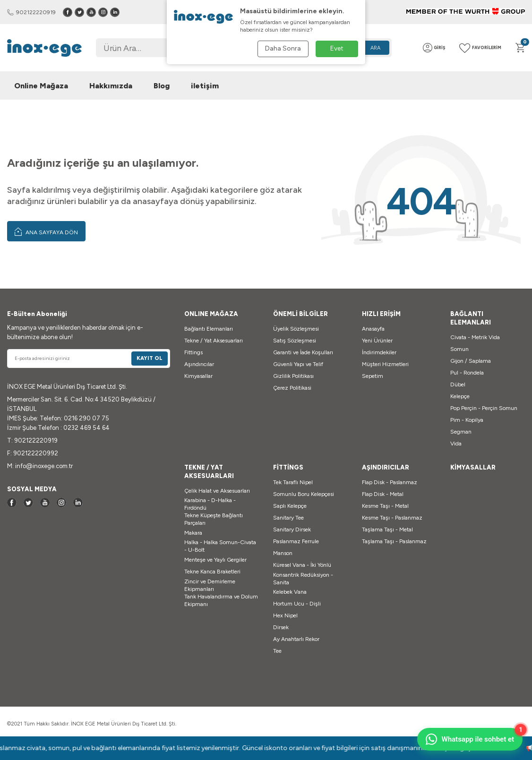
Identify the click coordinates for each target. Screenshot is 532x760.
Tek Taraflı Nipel (293, 482)
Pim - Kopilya (467, 420)
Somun (459, 349)
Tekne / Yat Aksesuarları (214, 341)
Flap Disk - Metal (383, 494)
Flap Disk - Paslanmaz (390, 482)
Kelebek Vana (290, 592)
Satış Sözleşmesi (295, 341)
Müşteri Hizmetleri (385, 364)
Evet (337, 48)
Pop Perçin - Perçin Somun (484, 408)
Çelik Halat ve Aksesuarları (217, 491)
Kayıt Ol (150, 358)
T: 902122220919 (32, 440)
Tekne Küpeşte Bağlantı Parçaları (214, 519)
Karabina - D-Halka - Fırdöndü (210, 504)
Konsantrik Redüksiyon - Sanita (303, 579)
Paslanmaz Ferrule (296, 541)
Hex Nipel (285, 615)
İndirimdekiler (379, 352)
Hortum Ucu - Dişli (297, 604)
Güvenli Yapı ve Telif (298, 364)
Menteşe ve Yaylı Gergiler (215, 560)
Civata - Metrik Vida (475, 337)
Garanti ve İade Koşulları (303, 352)
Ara (375, 48)
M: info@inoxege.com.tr (40, 466)
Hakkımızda (111, 86)
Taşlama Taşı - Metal (387, 529)
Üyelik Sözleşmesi (296, 329)
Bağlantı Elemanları (209, 329)
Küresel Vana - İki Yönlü (302, 565)
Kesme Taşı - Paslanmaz (392, 518)
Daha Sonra (283, 48)
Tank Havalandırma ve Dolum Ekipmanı (221, 600)
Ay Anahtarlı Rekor (296, 639)
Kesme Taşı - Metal (385, 506)
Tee (277, 651)
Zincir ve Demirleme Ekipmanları (210, 585)
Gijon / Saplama (471, 361)
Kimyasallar (198, 376)
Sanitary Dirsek (292, 529)
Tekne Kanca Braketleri (212, 572)
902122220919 (31, 12)
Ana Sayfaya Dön (46, 231)
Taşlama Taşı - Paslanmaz (394, 541)
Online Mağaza (41, 86)
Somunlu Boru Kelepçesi (304, 494)
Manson (283, 553)
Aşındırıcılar (199, 364)
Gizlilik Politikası (293, 376)
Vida (456, 444)
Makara (193, 533)
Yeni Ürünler (377, 341)
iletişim (205, 86)
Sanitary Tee (288, 518)
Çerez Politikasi (292, 388)
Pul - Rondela (467, 373)
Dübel (458, 384)
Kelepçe (460, 396)
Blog (162, 86)
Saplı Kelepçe (290, 506)
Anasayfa (373, 329)
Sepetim (373, 376)
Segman (461, 432)
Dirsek (281, 627)
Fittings (193, 352)
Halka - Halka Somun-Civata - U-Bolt (220, 546)
